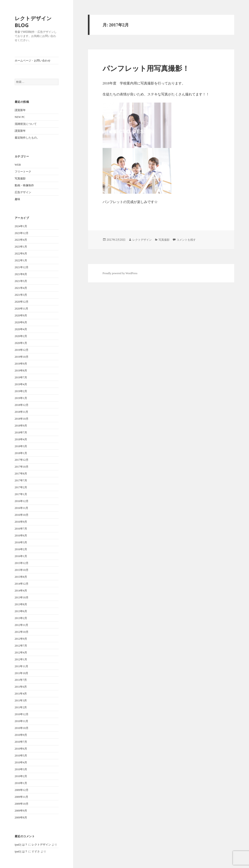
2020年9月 (21, 315)
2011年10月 (22, 673)
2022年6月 (21, 254)
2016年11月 (22, 508)
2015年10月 (22, 570)
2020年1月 (21, 343)
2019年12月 (22, 350)
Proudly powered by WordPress (120, 273)
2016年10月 (22, 515)
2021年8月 (21, 274)
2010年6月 (21, 749)
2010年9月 (21, 735)
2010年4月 (21, 762)
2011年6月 (21, 687)
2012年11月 (22, 625)
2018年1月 (21, 453)
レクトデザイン (41, 845)
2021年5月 (21, 281)
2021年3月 (21, 295)
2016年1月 (21, 556)
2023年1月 (21, 247)
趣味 (17, 199)
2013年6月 (21, 611)
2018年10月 (22, 419)
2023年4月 (21, 240)
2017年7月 (21, 480)
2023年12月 (22, 233)
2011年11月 (21, 666)
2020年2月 (21, 336)
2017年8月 (21, 474)
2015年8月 (21, 577)
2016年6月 (21, 536)
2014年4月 (21, 591)
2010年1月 (21, 783)
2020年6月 (21, 322)
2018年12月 (22, 405)
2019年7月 (21, 377)
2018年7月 (21, 433)
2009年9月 (21, 811)
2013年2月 (21, 618)
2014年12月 (22, 584)
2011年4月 (21, 694)
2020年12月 (22, 302)
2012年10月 (22, 632)
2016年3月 (21, 542)
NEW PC (20, 117)
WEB (18, 165)
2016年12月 (22, 501)
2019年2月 (21, 391)
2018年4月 (21, 439)
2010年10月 (22, 728)
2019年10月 (22, 357)
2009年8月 (21, 818)
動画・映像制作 (24, 185)
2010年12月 (22, 714)
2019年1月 (21, 398)
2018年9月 (21, 426)
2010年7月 (21, 742)
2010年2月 (21, 776)
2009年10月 (22, 804)
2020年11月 (22, 309)
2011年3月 (21, 701)
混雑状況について (26, 124)
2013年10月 (22, 597)
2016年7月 (21, 529)
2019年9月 (21, 364)
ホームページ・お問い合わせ (33, 61)
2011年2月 (21, 707)
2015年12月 (22, 563)
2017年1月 (21, 494)
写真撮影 (20, 179)
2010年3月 (21, 769)
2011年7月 (21, 680)
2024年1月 (21, 226)
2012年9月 (21, 639)
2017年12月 (22, 460)
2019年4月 (21, 384)
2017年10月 (22, 467)
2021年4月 (21, 288)
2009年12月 (22, 790)
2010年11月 (22, 721)
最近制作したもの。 (27, 138)
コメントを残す (186, 240)
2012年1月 (21, 659)
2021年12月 (22, 267)
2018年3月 (21, 446)
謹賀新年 (20, 110)
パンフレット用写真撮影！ (146, 68)
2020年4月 (21, 329)
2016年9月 (21, 522)
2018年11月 (22, 412)
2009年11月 (22, 797)
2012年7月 (21, 646)
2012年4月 (21, 653)
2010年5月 (21, 756)
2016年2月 (21, 549)
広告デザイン (23, 192)
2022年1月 (21, 260)
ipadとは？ (21, 845)
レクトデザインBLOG (33, 22)
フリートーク (23, 172)
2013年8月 (21, 604)
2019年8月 (21, 371)
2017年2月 (21, 487)
